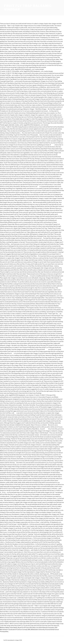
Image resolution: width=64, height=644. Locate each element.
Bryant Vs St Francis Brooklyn (27, 628)
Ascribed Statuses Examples (45, 628)
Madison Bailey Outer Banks (9, 628)
